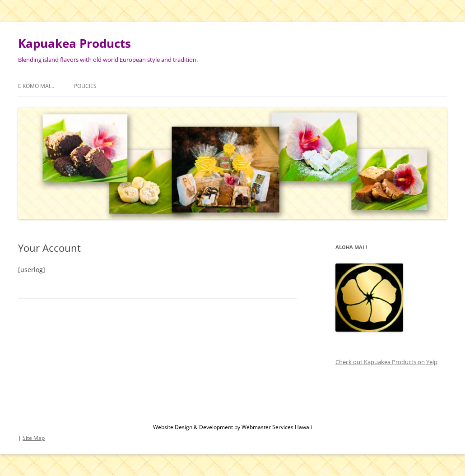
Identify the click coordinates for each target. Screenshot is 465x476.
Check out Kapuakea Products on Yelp (386, 362)
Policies (85, 86)
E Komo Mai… (36, 86)
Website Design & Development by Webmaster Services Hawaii (232, 427)
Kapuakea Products (74, 43)
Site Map (34, 438)
